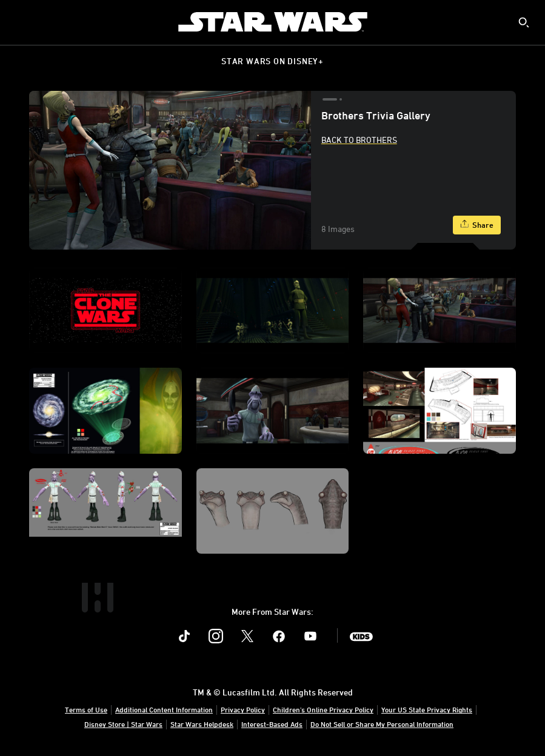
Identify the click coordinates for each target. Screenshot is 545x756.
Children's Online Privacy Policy (323, 709)
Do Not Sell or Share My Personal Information (382, 724)
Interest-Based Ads (272, 724)
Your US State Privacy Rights (427, 709)
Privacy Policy (243, 709)
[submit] (524, 22)
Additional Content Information (164, 709)
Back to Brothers (359, 140)
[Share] (477, 225)
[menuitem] (19, 22)
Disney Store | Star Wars (123, 724)
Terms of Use (86, 709)
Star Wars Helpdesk (202, 724)
